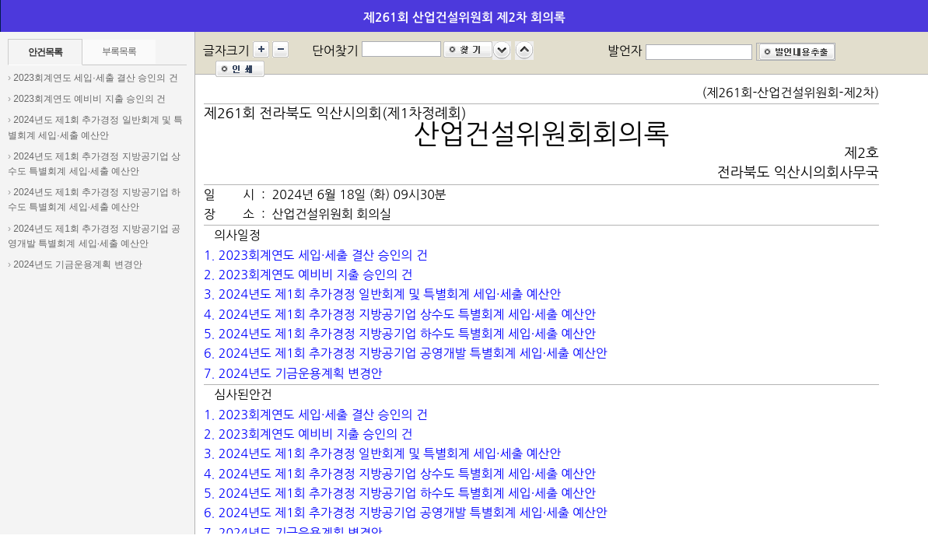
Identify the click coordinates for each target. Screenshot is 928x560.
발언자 (625, 51)
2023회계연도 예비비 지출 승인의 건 (89, 99)
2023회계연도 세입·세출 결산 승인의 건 (95, 78)
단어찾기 (335, 51)
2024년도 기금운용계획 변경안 (77, 264)
